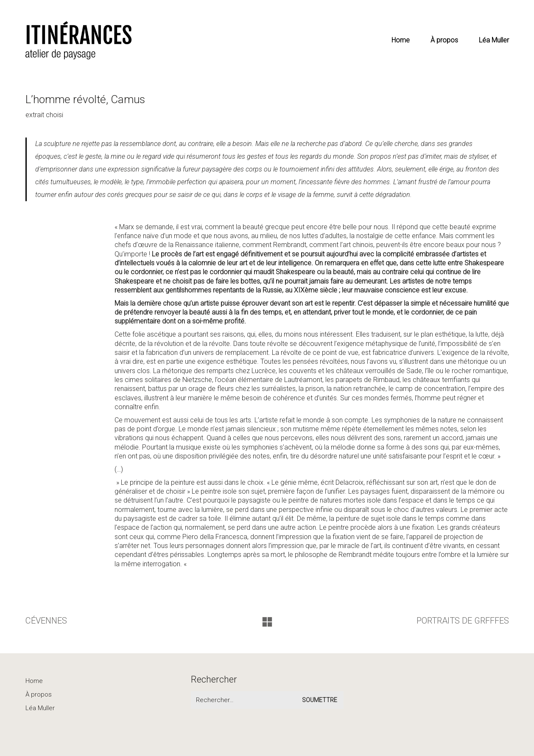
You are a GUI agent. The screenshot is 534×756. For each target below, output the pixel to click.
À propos (39, 694)
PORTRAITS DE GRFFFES (463, 621)
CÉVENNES (46, 621)
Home (34, 681)
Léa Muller (40, 708)
